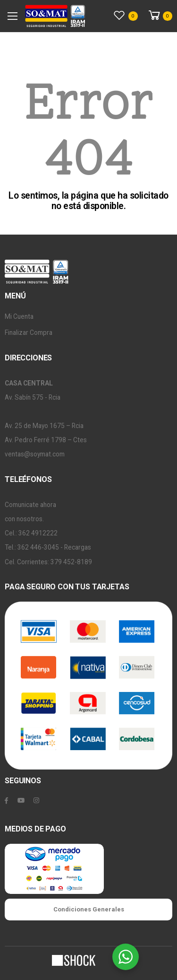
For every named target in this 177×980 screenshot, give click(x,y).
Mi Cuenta (19, 316)
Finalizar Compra (29, 332)
